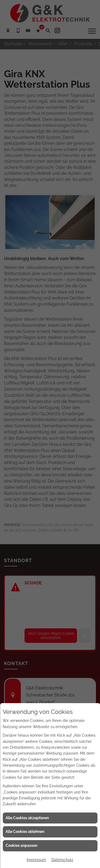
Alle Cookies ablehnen (25, 832)
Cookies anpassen (21, 845)
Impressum (36, 860)
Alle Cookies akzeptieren (27, 818)
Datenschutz (62, 860)
